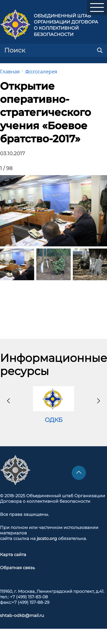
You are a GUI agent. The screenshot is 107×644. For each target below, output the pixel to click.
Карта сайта (13, 555)
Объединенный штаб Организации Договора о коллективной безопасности (66, 25)
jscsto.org (47, 538)
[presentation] (8, 401)
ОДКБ (54, 420)
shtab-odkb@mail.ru (22, 615)
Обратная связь (17, 568)
